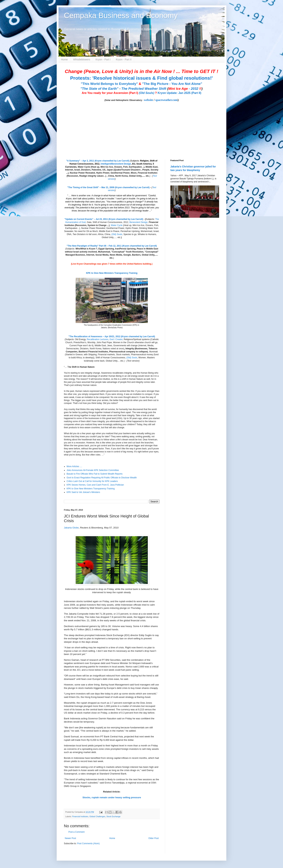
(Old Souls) (146, 93)
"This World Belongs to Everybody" (109, 84)
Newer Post (70, 838)
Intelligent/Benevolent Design (116, 164)
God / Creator (116, 339)
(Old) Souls (117, 234)
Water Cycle (117, 225)
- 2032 (185, 89)
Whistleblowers (82, 59)
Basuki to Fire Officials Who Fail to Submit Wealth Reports (95, 474)
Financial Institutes (80, 816)
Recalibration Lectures (98, 339)
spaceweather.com (166, 100)
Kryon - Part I (103, 59)
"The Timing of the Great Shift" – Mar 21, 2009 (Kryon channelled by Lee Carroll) (108, 187)
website (148, 100)
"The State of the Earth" (99, 89)
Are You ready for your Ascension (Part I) (110, 93)
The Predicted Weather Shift (144, 89)
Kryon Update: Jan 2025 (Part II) (179, 93)
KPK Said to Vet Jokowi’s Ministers (83, 492)
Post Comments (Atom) (88, 843)
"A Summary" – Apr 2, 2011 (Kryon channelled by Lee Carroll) (98, 161)
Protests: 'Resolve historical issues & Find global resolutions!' (141, 78)
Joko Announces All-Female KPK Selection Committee (93, 470)
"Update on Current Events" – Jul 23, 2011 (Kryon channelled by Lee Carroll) (104, 219)
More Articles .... (74, 466)
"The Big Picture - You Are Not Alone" (172, 84)
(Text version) (133, 361)
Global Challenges (97, 816)
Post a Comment (76, 832)
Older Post (154, 838)
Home (64, 59)
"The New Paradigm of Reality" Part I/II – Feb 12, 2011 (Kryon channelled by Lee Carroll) (112, 246)
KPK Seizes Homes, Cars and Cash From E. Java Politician (95, 485)
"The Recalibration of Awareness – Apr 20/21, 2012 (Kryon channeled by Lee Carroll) (112, 336)
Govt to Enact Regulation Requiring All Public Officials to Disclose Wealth (102, 478)
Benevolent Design (139, 222)
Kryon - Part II (124, 59)
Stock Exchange (113, 816)
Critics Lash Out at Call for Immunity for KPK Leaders (92, 481)
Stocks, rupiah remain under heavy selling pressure (112, 797)
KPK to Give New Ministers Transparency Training (112, 273)
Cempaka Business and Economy (121, 15)
